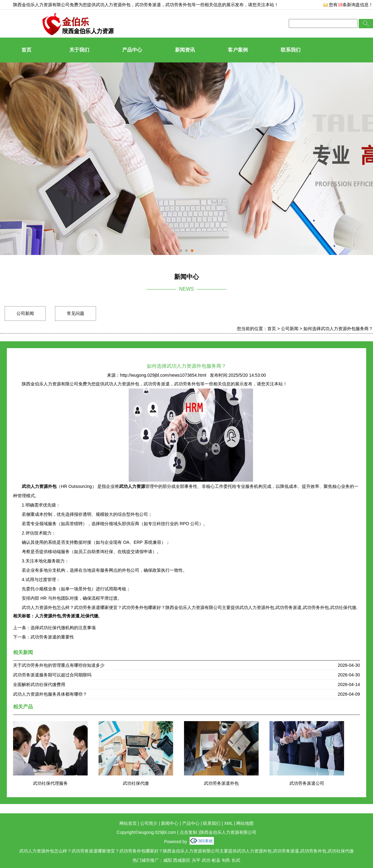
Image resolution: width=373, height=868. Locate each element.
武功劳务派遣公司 (307, 783)
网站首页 (128, 823)
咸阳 (168, 860)
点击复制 (188, 832)
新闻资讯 (185, 50)
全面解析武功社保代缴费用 (39, 684)
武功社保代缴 (136, 783)
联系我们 (291, 50)
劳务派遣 (71, 616)
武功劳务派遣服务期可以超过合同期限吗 (52, 675)
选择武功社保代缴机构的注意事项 (63, 628)
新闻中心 (170, 823)
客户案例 (238, 50)
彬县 (216, 860)
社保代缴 (90, 616)
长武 (236, 860)
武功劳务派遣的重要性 (52, 637)
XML (228, 823)
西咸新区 (182, 860)
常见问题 (76, 313)
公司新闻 (25, 313)
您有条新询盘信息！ (348, 5)
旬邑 (226, 860)
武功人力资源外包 (113, 5)
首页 (26, 50)
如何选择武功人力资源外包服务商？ (338, 329)
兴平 (196, 860)
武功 (206, 860)
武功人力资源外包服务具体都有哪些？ (50, 694)
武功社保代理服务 (50, 783)
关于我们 (79, 50)
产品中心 (132, 50)
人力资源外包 (48, 616)
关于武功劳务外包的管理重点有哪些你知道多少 (59, 665)
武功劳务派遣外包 (221, 783)
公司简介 (149, 823)
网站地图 (245, 823)
